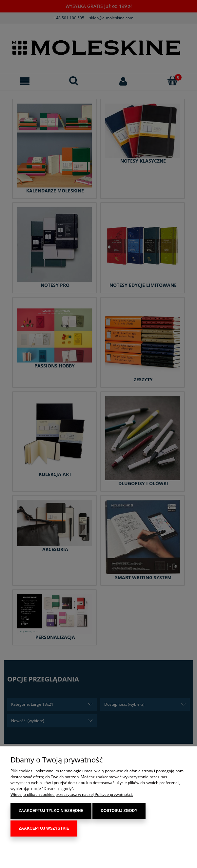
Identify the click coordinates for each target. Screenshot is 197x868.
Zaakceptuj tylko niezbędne (51, 812)
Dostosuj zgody (119, 812)
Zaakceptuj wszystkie (44, 828)
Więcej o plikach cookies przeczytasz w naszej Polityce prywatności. (72, 796)
